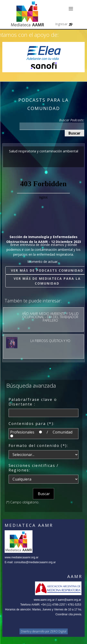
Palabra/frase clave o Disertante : (33, 402)
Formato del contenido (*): (38, 446)
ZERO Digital (58, 631)
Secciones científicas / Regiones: (34, 468)
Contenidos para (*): (32, 424)
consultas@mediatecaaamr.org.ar (35, 562)
